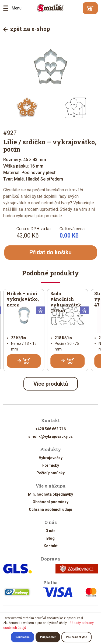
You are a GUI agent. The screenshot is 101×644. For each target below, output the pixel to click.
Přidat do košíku (50, 252)
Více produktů (51, 384)
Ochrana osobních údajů (50, 509)
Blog (50, 538)
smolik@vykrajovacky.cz (50, 436)
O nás (50, 531)
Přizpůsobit (48, 637)
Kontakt (51, 546)
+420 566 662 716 (50, 429)
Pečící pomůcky (50, 473)
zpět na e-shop (27, 29)
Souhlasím (22, 637)
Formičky (51, 465)
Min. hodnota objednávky (50, 494)
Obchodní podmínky (50, 502)
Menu (8, 8)
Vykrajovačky (51, 458)
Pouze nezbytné (76, 637)
